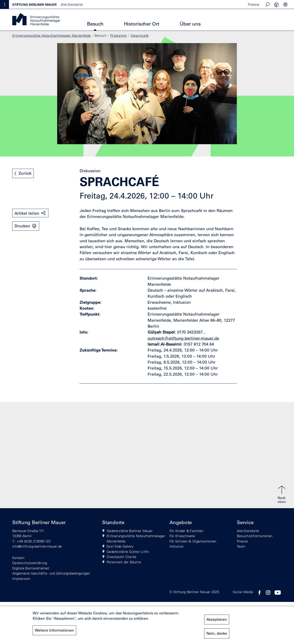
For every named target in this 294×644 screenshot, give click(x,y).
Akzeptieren (217, 619)
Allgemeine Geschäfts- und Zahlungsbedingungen (51, 573)
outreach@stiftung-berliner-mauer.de (183, 338)
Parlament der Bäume (124, 562)
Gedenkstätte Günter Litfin (128, 552)
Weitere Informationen (54, 630)
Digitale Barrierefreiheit (31, 568)
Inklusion (177, 546)
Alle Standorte (248, 531)
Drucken (22, 226)
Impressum (21, 579)
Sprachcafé (140, 35)
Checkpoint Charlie (121, 557)
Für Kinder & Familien (186, 531)
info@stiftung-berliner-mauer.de (37, 546)
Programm (119, 35)
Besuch (95, 24)
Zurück (25, 173)
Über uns (190, 24)
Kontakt (18, 558)
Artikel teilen (27, 213)
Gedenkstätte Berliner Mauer (130, 531)
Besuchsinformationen (255, 536)
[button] (267, 4)
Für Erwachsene (182, 536)
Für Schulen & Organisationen (193, 541)
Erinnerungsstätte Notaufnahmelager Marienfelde (51, 35)
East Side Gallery (120, 546)
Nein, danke (217, 633)
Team (241, 546)
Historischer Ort (142, 24)
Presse (253, 4)
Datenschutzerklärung (30, 563)
